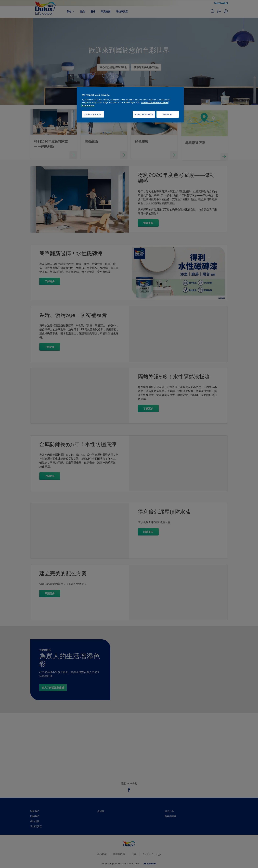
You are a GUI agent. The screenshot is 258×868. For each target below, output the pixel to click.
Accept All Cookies (144, 114)
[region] (130, 105)
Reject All (168, 114)
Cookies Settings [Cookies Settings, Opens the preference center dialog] (93, 114)
